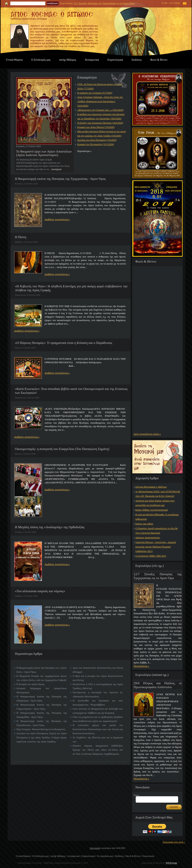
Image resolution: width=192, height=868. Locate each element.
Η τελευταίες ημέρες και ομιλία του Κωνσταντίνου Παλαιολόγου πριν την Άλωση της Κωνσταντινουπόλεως (98, 729)
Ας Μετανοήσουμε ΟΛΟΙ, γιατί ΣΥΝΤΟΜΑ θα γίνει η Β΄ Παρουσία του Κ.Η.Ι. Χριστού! (158, 494)
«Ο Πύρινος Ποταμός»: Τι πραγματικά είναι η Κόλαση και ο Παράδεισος (64, 343)
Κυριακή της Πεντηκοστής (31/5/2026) (96, 144)
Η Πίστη (21, 237)
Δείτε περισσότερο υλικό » (147, 434)
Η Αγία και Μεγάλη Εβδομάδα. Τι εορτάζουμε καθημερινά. (157, 517)
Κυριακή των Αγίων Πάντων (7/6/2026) (96, 127)
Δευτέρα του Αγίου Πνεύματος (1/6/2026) (97, 140)
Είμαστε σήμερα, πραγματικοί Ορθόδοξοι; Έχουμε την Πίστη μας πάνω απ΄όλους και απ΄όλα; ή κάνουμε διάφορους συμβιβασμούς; (98, 750)
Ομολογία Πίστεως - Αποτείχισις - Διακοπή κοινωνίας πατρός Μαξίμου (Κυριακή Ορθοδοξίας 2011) (156, 547)
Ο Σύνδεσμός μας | (41, 856)
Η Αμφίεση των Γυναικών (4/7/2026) (95, 93)
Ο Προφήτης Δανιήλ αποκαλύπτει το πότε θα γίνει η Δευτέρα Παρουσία (157, 531)
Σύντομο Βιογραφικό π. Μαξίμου (151, 487)
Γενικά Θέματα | (23, 856)
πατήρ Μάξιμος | (59, 856)
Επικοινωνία (148, 856)
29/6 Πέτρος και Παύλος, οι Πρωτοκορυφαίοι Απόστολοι (158, 685)
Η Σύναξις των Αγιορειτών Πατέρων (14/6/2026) (100, 123)
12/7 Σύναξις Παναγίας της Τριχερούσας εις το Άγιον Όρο (104, 3)
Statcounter (95, 848)
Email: (137, 795)
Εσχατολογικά (115, 60)
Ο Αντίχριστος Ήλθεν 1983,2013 (151, 556)
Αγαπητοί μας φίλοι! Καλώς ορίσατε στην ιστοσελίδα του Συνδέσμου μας (155, 503)
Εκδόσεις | (120, 856)
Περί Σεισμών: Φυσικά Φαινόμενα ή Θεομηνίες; (41, 729)
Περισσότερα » (141, 666)
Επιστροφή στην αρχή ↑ (174, 842)
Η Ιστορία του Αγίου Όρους (31, 684)
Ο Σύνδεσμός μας (41, 60)
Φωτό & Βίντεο (159, 60)
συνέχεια (56, 169)
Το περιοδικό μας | (105, 856)
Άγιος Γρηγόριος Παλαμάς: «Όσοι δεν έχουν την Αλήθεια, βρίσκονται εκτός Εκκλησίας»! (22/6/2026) (100, 101)
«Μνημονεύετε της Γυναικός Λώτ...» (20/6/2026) (100, 110)
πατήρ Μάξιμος (68, 60)
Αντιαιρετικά (92, 60)
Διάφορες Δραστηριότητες (148, 538)
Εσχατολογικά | (89, 856)
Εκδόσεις (137, 60)
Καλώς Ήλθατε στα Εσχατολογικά (152, 510)
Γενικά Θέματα (14, 60)
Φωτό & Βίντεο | (134, 856)
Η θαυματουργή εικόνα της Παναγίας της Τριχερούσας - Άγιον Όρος (60, 179)
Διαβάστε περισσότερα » (57, 219)
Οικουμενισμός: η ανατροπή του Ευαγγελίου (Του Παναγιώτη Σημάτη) (62, 449)
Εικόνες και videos (144, 524)
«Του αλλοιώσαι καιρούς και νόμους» (40, 591)
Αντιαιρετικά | (74, 856)
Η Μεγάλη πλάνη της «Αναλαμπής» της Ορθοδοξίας (50, 527)
